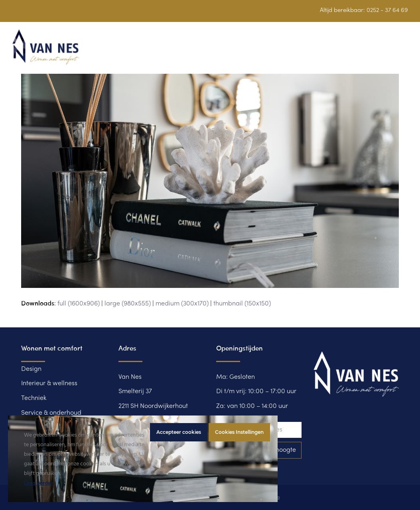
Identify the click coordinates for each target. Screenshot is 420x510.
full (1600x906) (79, 304)
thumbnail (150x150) (242, 304)
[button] (404, 52)
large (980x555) (128, 304)
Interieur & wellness (49, 384)
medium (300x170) (182, 304)
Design (31, 369)
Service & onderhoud (51, 413)
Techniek (34, 398)
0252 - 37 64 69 (387, 10)
